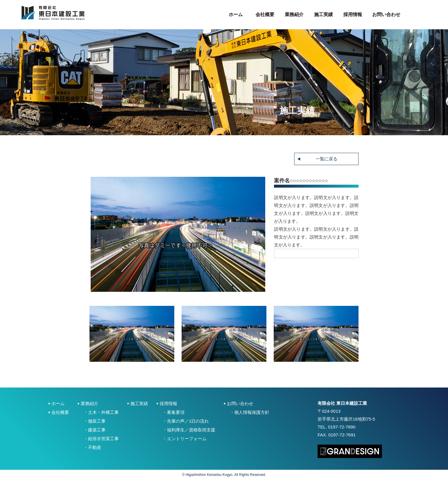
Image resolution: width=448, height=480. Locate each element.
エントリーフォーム (187, 439)
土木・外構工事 (103, 412)
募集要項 (176, 412)
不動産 (95, 447)
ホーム (236, 14)
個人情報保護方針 (252, 412)
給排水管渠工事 (103, 439)
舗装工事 (97, 421)
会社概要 (265, 14)
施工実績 (323, 14)
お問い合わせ (386, 14)
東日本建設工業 (53, 13)
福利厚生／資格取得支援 (191, 430)
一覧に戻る (326, 159)
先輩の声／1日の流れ (188, 421)
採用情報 (353, 14)
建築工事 (97, 430)
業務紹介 (294, 14)
